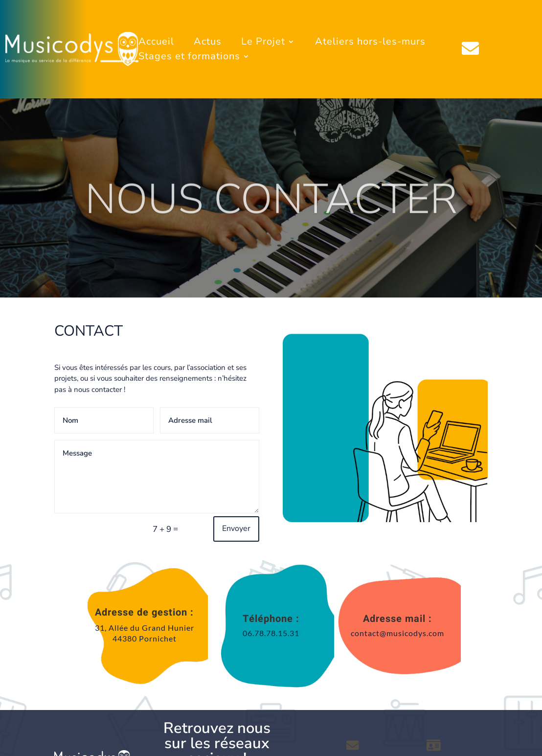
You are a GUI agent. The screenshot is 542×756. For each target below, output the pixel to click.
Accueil (156, 43)
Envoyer (236, 528)
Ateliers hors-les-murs (370, 43)
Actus (208, 43)
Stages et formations (189, 58)
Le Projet (263, 43)
